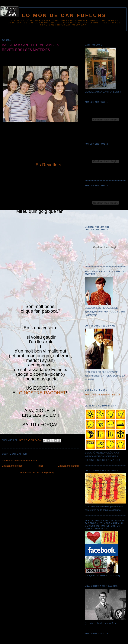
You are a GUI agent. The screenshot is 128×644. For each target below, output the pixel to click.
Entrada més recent (13, 466)
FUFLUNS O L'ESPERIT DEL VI (102, 395)
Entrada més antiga (68, 466)
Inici (41, 466)
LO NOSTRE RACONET (41, 393)
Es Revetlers (48, 165)
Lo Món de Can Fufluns (64, 15)
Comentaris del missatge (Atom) (36, 473)
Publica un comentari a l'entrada (19, 461)
